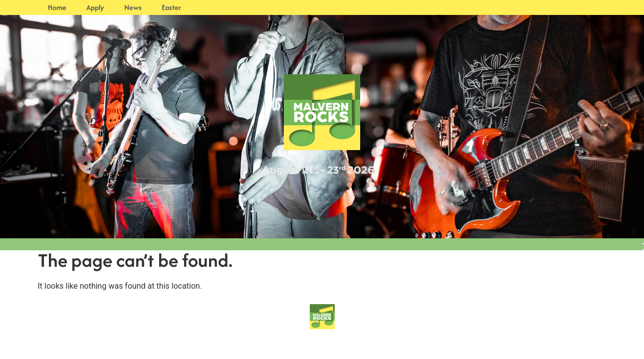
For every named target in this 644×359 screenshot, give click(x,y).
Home (57, 7)
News (133, 7)
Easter (171, 7)
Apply (95, 7)
